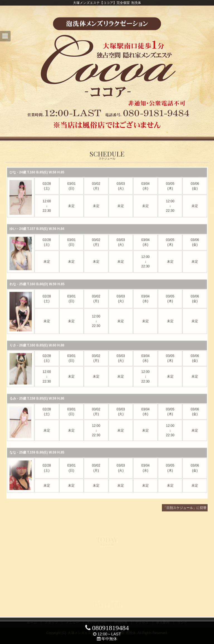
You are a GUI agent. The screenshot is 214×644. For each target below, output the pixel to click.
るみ (13, 403)
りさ (13, 349)
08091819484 (107, 628)
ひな (13, 177)
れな (13, 288)
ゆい (13, 233)
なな (13, 457)
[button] (5, 36)
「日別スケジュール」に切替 (185, 512)
